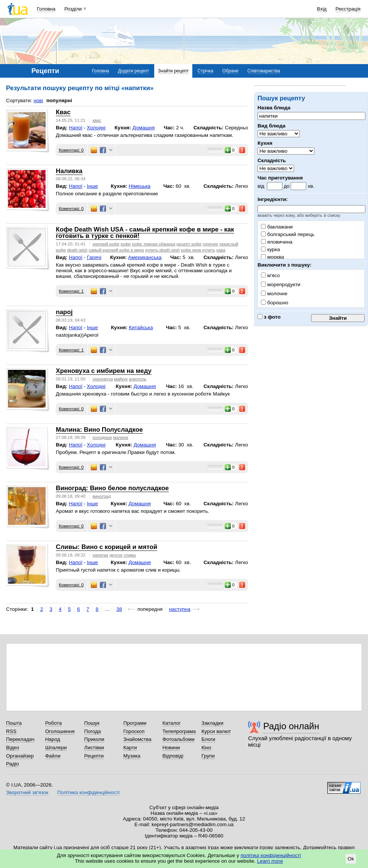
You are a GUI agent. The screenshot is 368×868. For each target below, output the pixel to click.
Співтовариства (264, 71)
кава (221, 250)
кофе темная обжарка (154, 244)
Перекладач (20, 739)
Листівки (94, 748)
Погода (92, 731)
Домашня (143, 128)
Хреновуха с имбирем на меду (104, 371)
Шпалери (56, 748)
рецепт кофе (189, 244)
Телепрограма (179, 731)
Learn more (270, 861)
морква (272, 257)
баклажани (277, 227)
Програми (135, 723)
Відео (13, 748)
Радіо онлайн (291, 726)
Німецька (140, 186)
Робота (54, 723)
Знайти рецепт (173, 71)
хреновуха (103, 379)
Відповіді (173, 756)
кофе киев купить (198, 250)
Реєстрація (348, 9)
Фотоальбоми (179, 739)
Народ (53, 739)
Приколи (94, 739)
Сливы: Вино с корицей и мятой (107, 547)
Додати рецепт (133, 71)
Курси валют (216, 731)
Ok (351, 859)
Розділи (73, 9)
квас (97, 120)
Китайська (141, 327)
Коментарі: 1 (71, 291)
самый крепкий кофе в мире (116, 250)
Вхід (322, 9)
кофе (126, 244)
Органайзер (20, 756)
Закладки (212, 723)
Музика (132, 756)
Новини (171, 748)
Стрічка (205, 71)
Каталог (172, 723)
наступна (180, 609)
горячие (211, 244)
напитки (100, 555)
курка (270, 249)
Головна (46, 9)
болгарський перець (288, 234)
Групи (208, 756)
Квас (63, 112)
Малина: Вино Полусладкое (99, 430)
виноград (102, 496)
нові (38, 100)
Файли (53, 756)
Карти (130, 748)
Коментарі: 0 (71, 150)
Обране (231, 71)
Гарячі (94, 257)
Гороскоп (134, 731)
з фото (269, 317)
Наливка (69, 171)
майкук (121, 379)
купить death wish (163, 250)
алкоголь (138, 379)
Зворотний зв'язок (27, 792)
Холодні (96, 128)
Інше (92, 186)
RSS (11, 731)
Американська (145, 257)
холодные (102, 437)
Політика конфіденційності (88, 792)
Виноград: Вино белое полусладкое (112, 488)
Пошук (92, 723)
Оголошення (60, 731)
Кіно (206, 748)
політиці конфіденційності (271, 855)
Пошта (14, 723)
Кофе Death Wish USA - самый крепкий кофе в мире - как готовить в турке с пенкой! (145, 233)
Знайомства (137, 739)
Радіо (12, 764)
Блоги (208, 739)
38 (119, 609)
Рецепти (94, 756)
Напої (76, 128)
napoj (64, 312)
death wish (77, 250)
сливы (130, 555)
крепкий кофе (106, 244)
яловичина (277, 242)
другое (116, 555)
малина (120, 437)
